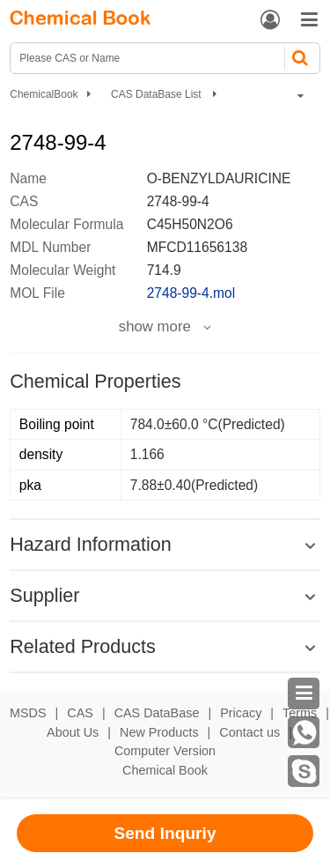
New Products (159, 732)
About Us (73, 732)
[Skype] (304, 771)
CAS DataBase (157, 713)
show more (155, 327)
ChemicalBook (44, 94)
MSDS (28, 713)
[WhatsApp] (304, 732)
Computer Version (165, 751)
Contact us (249, 732)
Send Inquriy (165, 833)
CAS (80, 713)
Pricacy (241, 713)
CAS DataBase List (158, 94)
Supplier (44, 595)
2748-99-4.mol (191, 293)
